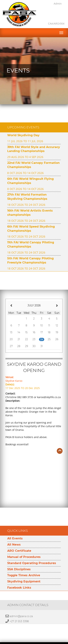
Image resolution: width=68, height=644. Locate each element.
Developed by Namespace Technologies (34, 642)
